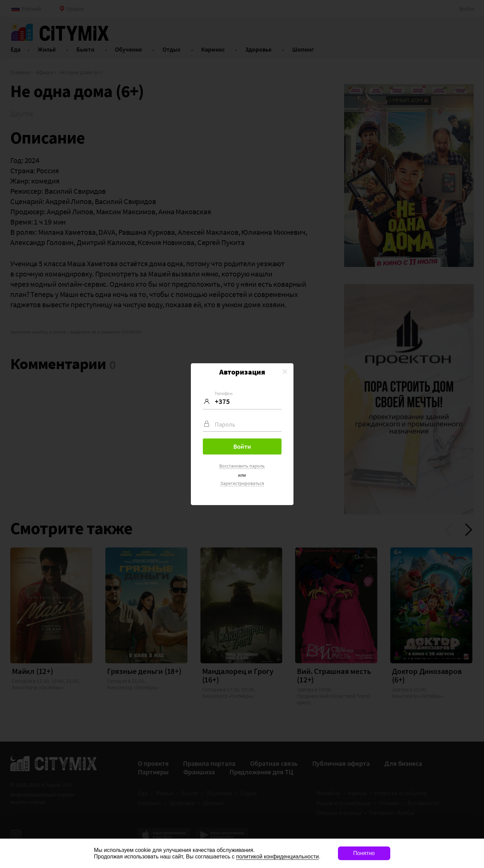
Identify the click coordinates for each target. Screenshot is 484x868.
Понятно (364, 853)
